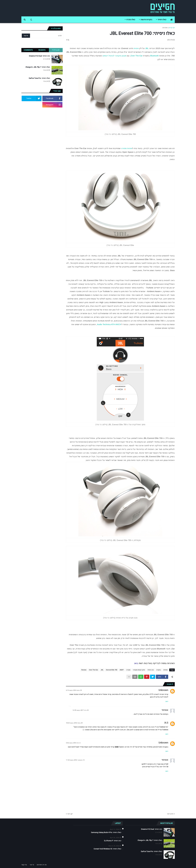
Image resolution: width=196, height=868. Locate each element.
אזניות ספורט (127, 148)
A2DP (122, 670)
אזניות (136, 48)
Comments (28, 50)
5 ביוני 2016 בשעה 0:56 (73, 743)
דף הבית (172, 28)
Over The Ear (137, 56)
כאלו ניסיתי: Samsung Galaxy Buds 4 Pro (106, 832)
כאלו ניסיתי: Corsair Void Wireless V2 (107, 849)
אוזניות (165, 28)
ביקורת (159, 670)
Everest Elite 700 (112, 670)
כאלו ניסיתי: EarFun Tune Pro (39, 78)
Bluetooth (155, 56)
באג (136, 663)
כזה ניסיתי (151, 670)
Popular (56, 50)
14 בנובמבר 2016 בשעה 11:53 (75, 760)
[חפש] (47, 36)
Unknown (163, 690)
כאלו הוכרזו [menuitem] (131, 20)
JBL (147, 48)
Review (84, 670)
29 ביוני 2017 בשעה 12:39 (80, 710)
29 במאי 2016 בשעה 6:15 (74, 690)
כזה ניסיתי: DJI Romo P (113, 841)
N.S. (166, 723)
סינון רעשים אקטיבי (139, 670)
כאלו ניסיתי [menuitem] (162, 20)
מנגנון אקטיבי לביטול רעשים (115, 56)
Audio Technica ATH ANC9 (109, 324)
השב (167, 701)
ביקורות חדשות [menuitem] (146, 20)
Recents (42, 50)
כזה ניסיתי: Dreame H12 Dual (39, 56)
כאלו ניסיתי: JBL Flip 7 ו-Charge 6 (38, 67)
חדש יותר (170, 814)
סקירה (128, 670)
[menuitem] (171, 20)
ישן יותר (70, 814)
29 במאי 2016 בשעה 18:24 (74, 723)
